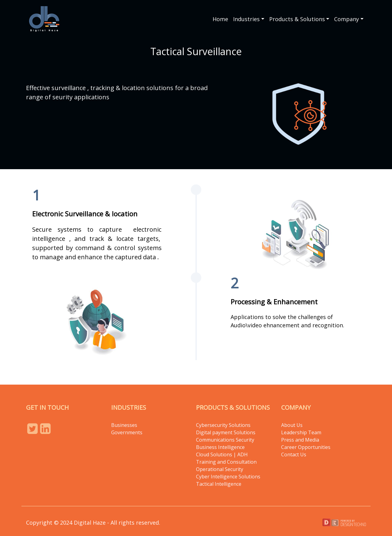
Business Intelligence (220, 447)
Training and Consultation (226, 462)
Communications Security (225, 440)
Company (347, 19)
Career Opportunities (306, 447)
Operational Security (220, 469)
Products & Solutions (297, 19)
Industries (246, 19)
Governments (127, 432)
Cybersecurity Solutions (223, 425)
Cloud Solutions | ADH (222, 454)
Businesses (124, 425)
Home (220, 19)
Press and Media (300, 440)
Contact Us (294, 454)
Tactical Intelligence (219, 484)
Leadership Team (301, 432)
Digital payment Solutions (226, 432)
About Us (292, 425)
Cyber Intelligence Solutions (228, 477)
